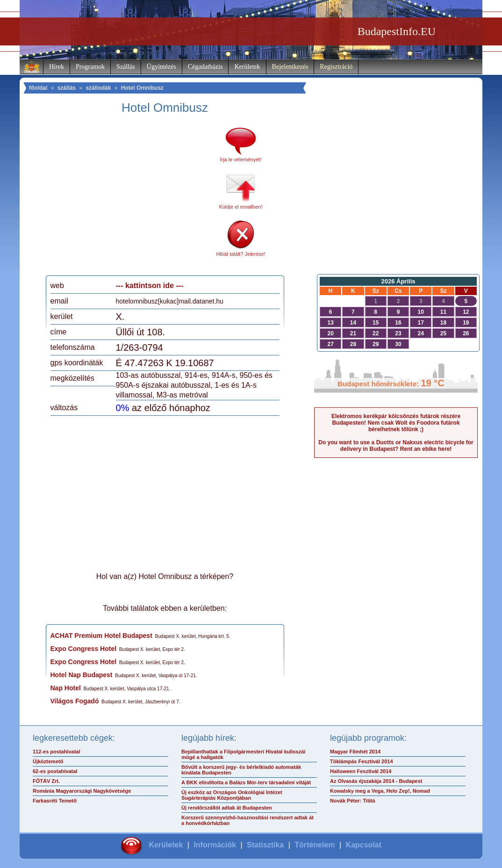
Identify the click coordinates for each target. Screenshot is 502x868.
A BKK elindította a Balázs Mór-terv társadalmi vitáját (246, 782)
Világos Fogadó (75, 701)
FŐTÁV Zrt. (46, 781)
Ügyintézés (161, 67)
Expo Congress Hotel (84, 649)
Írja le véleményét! (240, 159)
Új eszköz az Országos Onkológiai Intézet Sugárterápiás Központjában (232, 795)
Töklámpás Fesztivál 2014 (362, 761)
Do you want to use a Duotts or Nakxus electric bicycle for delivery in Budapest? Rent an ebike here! (396, 446)
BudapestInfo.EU (397, 31)
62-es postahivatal (55, 771)
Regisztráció (336, 67)
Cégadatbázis (205, 67)
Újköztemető (48, 761)
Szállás (126, 67)
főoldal (38, 88)
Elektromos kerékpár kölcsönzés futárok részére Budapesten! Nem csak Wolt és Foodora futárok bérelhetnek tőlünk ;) (396, 423)
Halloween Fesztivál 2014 (361, 771)
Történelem (315, 845)
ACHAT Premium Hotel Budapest (101, 636)
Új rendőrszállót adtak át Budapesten (227, 808)
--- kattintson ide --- (150, 286)
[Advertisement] (129, 198)
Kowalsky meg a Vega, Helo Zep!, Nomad (380, 791)
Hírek (57, 67)
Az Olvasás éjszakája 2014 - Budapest (376, 781)
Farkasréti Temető (55, 801)
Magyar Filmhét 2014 (355, 752)
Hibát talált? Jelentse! (240, 254)
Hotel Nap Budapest (82, 675)
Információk (215, 845)
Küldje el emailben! (241, 207)
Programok (90, 67)
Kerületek (247, 67)
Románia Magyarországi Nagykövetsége (82, 791)
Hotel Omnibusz (142, 88)
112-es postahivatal (57, 752)
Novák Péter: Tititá (352, 801)
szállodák (98, 88)
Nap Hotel (66, 688)
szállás (67, 88)
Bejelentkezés (290, 67)
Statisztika (265, 845)
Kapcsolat (364, 845)
